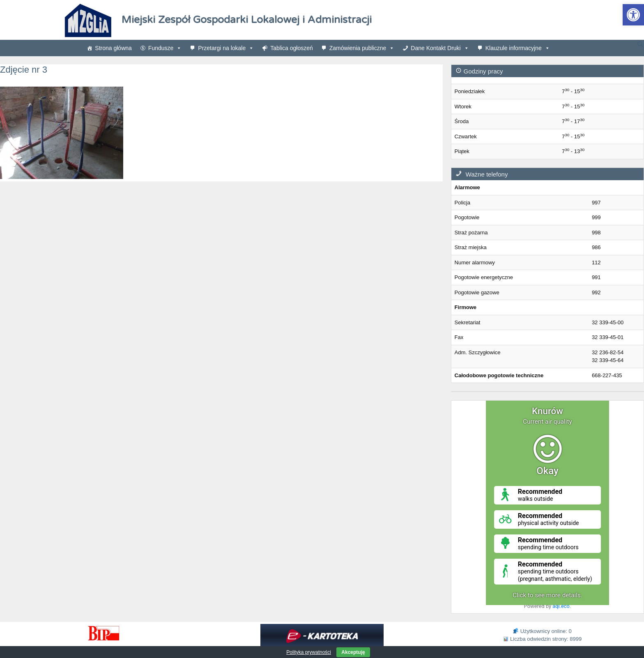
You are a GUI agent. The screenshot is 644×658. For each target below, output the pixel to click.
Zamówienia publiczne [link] (362, 48)
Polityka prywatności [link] (309, 652)
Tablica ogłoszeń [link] (292, 48)
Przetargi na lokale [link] (226, 48)
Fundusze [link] (165, 48)
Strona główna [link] (113, 48)
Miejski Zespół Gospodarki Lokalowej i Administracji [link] (247, 20)
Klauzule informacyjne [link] (518, 48)
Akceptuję (353, 652)
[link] (633, 15)
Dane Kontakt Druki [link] (440, 48)
